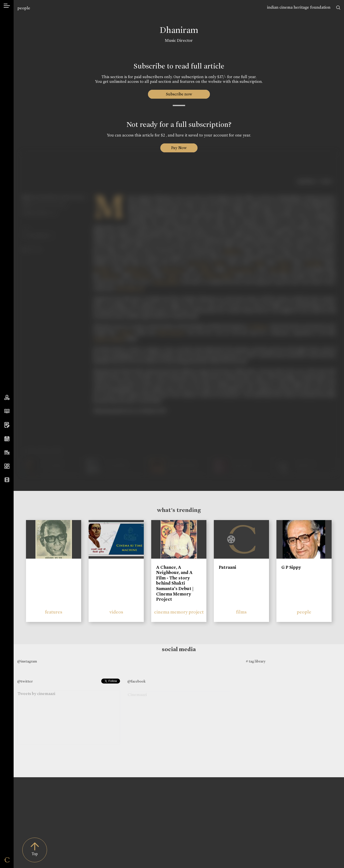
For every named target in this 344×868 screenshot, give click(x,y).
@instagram (27, 661)
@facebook (136, 681)
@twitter (25, 681)
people (24, 8)
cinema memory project (179, 612)
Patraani (227, 567)
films (241, 612)
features (54, 612)
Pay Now (179, 148)
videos (116, 612)
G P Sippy (291, 567)
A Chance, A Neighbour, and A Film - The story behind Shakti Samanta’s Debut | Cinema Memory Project (175, 583)
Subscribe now (179, 94)
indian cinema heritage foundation (299, 7)
